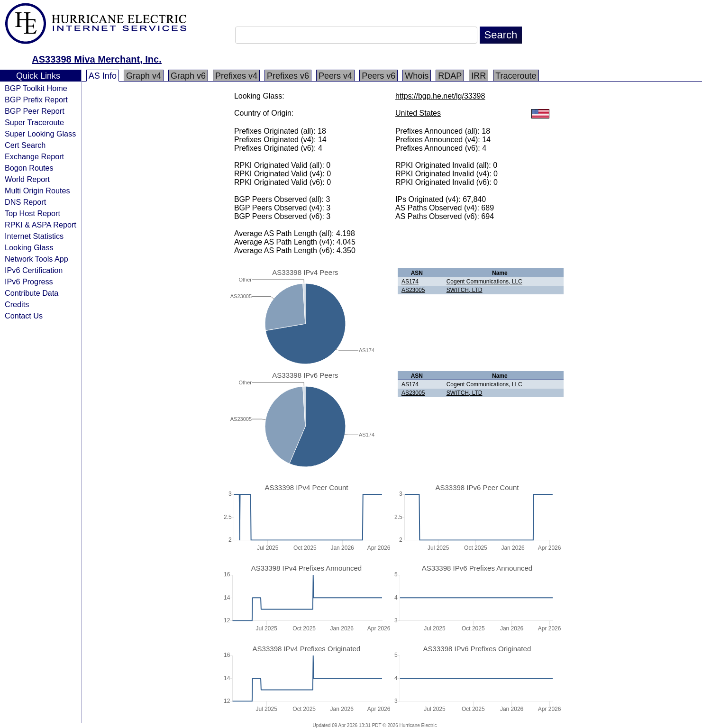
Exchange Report (34, 156)
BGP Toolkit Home (36, 88)
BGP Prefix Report (36, 100)
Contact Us (24, 316)
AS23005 (413, 290)
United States (418, 113)
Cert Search (25, 145)
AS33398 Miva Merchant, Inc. (96, 59)
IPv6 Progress (29, 282)
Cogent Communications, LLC (484, 282)
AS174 (410, 282)
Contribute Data (32, 293)
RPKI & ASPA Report (41, 225)
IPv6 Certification (34, 270)
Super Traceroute (34, 122)
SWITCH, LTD (465, 290)
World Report (27, 179)
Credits (17, 304)
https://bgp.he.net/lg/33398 (440, 96)
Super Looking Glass (40, 134)
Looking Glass (29, 247)
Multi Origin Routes (37, 191)
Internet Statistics (34, 236)
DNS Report (25, 202)
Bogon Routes (29, 168)
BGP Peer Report (35, 111)
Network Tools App (36, 259)
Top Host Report (32, 213)
